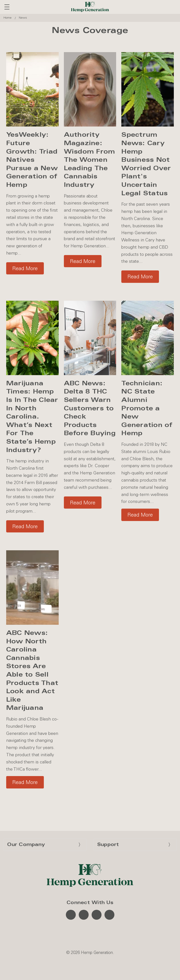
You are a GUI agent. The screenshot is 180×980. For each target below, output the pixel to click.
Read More (25, 268)
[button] (25, 267)
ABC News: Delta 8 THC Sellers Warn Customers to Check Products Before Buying (90, 408)
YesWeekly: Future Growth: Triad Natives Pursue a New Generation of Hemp (32, 160)
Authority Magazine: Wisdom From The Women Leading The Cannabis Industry (90, 160)
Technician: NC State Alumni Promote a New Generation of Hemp (147, 408)
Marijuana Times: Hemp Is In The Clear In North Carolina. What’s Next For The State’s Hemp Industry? (32, 417)
